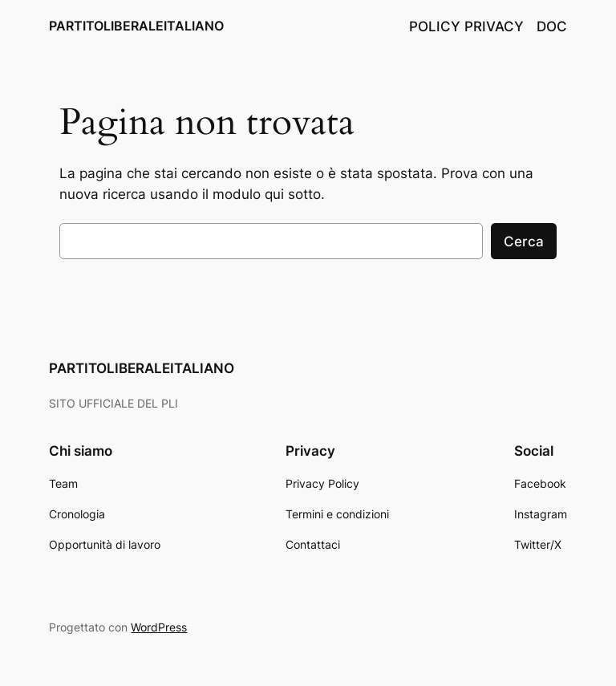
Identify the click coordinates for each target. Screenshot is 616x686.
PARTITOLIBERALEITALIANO (136, 26)
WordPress (159, 627)
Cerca (524, 242)
